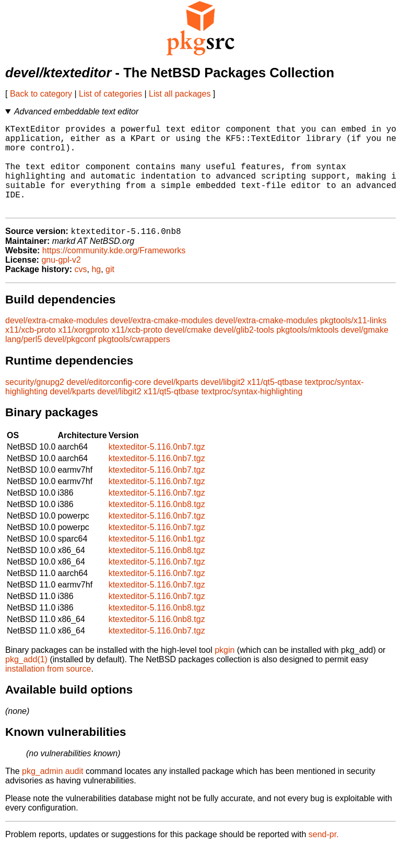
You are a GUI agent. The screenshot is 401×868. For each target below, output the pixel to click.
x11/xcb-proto (31, 350)
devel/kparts (176, 402)
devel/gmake (365, 350)
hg (96, 290)
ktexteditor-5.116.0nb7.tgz (157, 467)
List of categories (110, 94)
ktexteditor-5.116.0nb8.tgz (157, 525)
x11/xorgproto (84, 350)
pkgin (225, 670)
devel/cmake (188, 350)
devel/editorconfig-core (109, 402)
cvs (81, 290)
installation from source (48, 689)
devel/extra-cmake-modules (57, 341)
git (110, 290)
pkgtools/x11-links (353, 341)
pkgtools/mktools (307, 350)
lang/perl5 (23, 360)
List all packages (180, 94)
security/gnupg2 (35, 402)
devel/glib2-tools (244, 350)
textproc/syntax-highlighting (252, 412)
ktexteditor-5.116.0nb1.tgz (157, 559)
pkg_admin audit (52, 791)
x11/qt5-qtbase (275, 402)
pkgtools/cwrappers (134, 360)
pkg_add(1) (26, 680)
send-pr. (324, 855)
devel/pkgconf (70, 360)
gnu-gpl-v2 (61, 280)
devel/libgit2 (223, 402)
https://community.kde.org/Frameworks (114, 271)
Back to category (41, 94)
